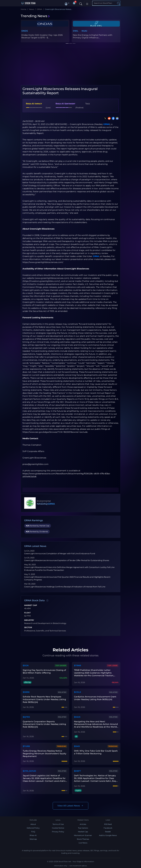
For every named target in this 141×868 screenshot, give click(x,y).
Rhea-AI (33, 835)
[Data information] (47, 601)
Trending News (35, 16)
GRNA (106, 124)
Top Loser (113, 666)
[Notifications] (74, 3)
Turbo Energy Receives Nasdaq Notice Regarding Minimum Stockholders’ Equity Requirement (45, 754)
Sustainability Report (33, 133)
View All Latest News (70, 806)
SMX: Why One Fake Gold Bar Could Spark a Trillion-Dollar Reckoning (96, 752)
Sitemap (33, 839)
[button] (67, 3)
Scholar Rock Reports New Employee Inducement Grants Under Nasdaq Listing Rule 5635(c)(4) (44, 699)
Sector (28, 627)
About (33, 824)
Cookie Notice (58, 828)
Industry (29, 620)
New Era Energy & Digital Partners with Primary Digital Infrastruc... (93, 36)
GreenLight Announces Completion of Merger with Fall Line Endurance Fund (60, 554)
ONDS (25, 31)
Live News (83, 843)
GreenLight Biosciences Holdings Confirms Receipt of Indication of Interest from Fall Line (65, 587)
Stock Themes (83, 839)
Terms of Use (58, 824)
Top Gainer (61, 666)
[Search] (81, 3)
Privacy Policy (58, 832)
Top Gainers (83, 828)
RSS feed (108, 824)
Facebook (108, 828)
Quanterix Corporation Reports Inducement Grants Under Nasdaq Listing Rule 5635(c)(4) (44, 724)
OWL (76, 31)
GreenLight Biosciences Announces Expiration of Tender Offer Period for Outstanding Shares (67, 560)
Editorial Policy (33, 828)
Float (27, 613)
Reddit (108, 832)
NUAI (84, 31)
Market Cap (31, 605)
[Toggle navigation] (87, 3)
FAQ (33, 832)
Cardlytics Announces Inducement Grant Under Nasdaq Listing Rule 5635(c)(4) (95, 698)
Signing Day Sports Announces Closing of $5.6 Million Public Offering (44, 671)
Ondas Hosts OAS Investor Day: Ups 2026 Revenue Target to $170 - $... (42, 36)
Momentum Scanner (83, 835)
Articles (83, 824)
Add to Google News (108, 835)
